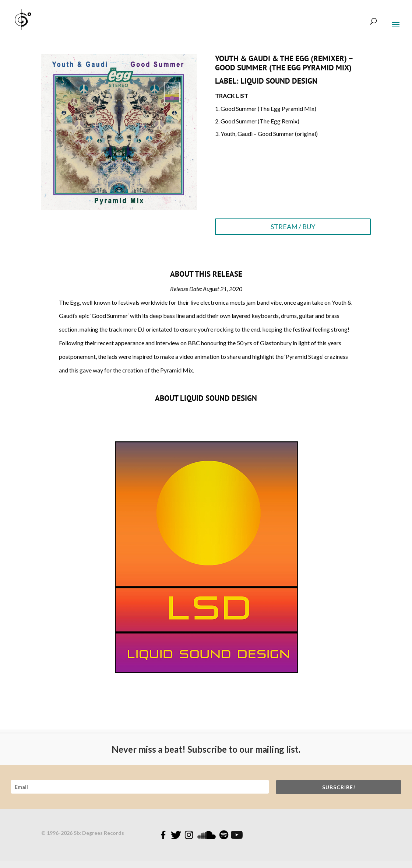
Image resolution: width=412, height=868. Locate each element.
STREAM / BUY (293, 227)
